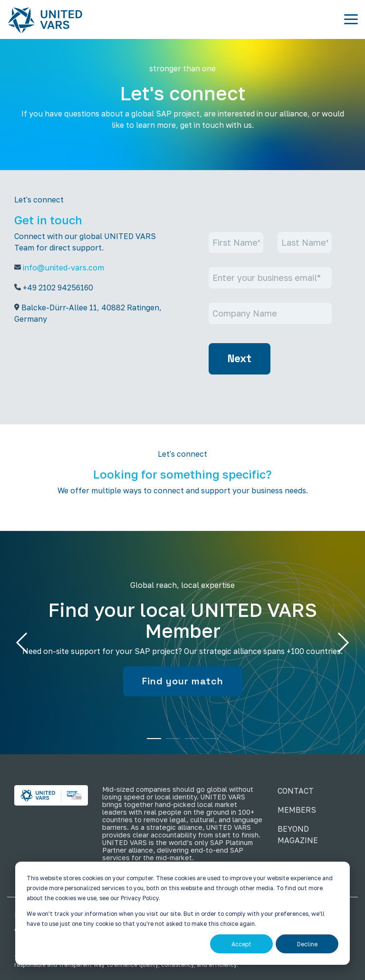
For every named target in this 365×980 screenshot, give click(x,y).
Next (240, 359)
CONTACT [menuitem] (296, 791)
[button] (351, 19)
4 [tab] (209, 743)
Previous (26, 643)
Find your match (183, 681)
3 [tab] (190, 743)
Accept (241, 944)
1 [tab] (152, 743)
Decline (307, 944)
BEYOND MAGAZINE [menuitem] (298, 835)
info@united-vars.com (63, 268)
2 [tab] (171, 743)
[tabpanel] (182, 643)
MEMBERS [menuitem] (297, 810)
